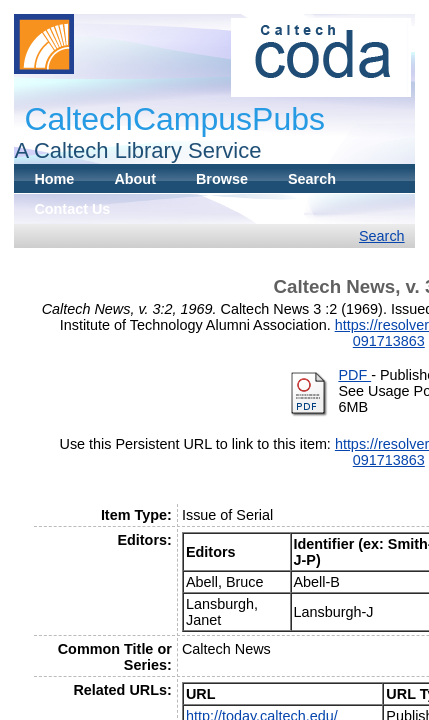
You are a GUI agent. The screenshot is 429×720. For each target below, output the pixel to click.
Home (54, 179)
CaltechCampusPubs (174, 119)
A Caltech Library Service (137, 150)
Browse (222, 179)
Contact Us (72, 209)
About (135, 179)
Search (312, 179)
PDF (354, 375)
